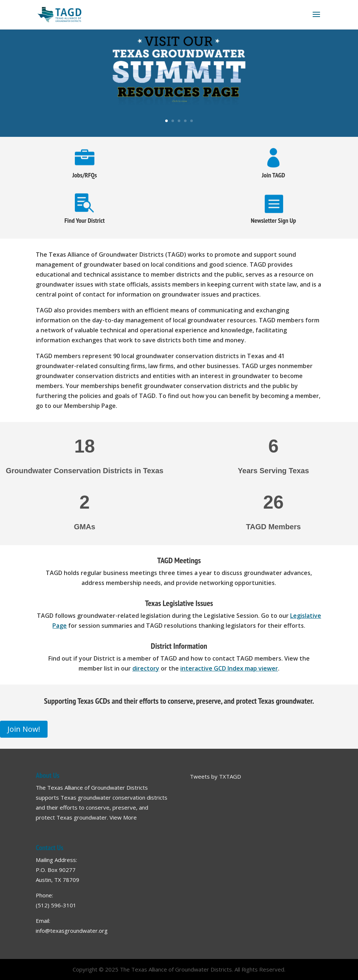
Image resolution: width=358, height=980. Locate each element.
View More (123, 817)
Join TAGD (273, 175)
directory (146, 668)
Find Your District (85, 220)
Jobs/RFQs (85, 175)
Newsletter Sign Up (273, 220)
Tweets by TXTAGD (216, 776)
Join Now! (24, 729)
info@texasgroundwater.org (72, 931)
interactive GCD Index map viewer (229, 668)
